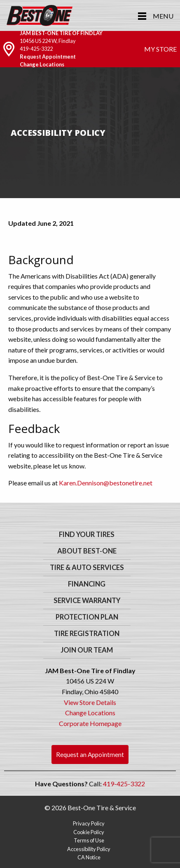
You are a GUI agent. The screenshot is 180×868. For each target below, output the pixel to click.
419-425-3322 (36, 49)
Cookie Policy (89, 832)
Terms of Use (89, 840)
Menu (163, 16)
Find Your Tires (87, 535)
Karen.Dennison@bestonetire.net (106, 483)
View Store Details (90, 702)
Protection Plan (87, 617)
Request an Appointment (90, 754)
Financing (87, 584)
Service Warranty (87, 601)
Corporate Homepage (90, 723)
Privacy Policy (89, 823)
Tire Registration (87, 634)
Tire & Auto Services (87, 568)
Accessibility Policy (89, 849)
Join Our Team (87, 650)
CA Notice (89, 857)
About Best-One (87, 551)
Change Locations (42, 64)
